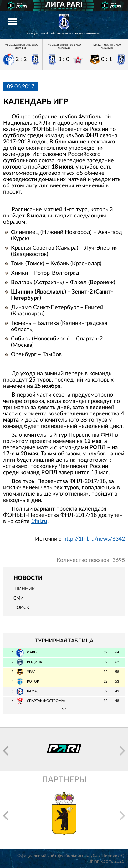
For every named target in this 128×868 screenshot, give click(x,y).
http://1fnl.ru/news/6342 (94, 539)
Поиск (21, 608)
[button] (6, 751)
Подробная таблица (64, 709)
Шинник (24, 589)
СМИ (19, 598)
